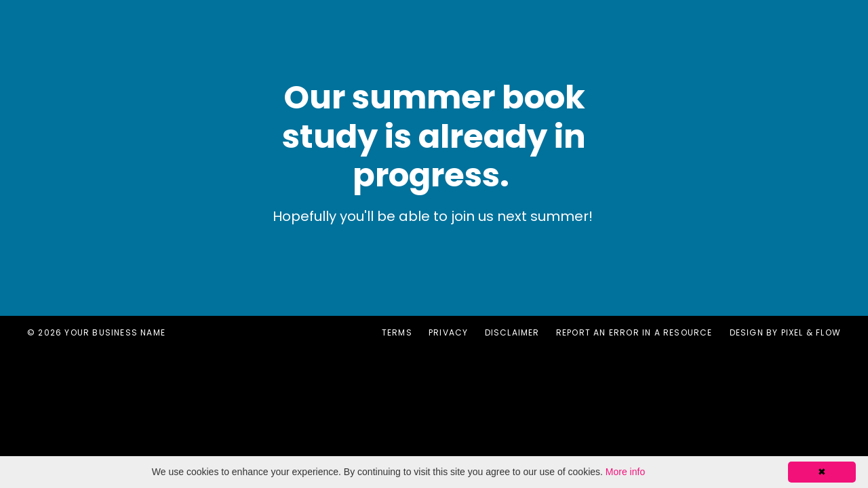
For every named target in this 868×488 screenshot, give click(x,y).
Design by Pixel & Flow (785, 332)
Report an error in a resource (634, 332)
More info (625, 472)
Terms (397, 332)
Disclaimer (512, 332)
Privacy (448, 332)
